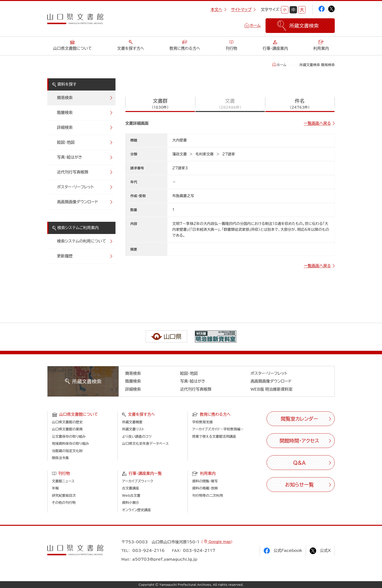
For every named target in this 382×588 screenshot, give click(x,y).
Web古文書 (131, 496)
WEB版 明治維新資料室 (272, 389)
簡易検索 (65, 98)
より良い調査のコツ (137, 436)
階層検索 (65, 112)
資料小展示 (131, 503)
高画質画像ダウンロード (78, 202)
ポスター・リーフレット (75, 187)
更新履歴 (65, 256)
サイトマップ (243, 10)
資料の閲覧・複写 (205, 481)
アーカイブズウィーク (138, 481)
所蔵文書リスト (133, 429)
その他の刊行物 (64, 503)
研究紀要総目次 (64, 496)
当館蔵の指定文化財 (67, 451)
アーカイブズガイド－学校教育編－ (218, 429)
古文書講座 (131, 488)
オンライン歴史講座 (136, 510)
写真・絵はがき (70, 157)
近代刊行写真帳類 (73, 172)
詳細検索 (65, 127)
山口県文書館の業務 (67, 429)
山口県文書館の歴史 (67, 422)
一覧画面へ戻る (317, 123)
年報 (55, 488)
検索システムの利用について (81, 241)
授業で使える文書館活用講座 (214, 436)
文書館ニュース (63, 481)
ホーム (255, 25)
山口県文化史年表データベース (145, 444)
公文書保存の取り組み (69, 436)
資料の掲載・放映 (205, 488)
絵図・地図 (66, 142)
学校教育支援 (202, 422)
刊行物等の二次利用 (208, 496)
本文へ (219, 10)
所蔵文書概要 (132, 422)
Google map (219, 542)
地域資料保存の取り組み (70, 444)
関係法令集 (60, 458)
